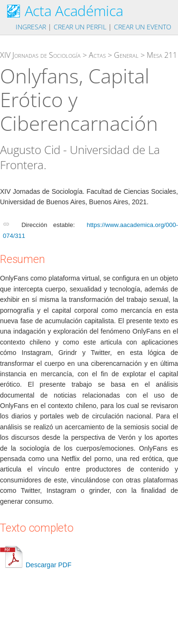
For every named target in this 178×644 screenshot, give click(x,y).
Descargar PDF (36, 565)
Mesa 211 (162, 55)
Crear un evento (143, 27)
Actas (97, 55)
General (126, 55)
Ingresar (31, 27)
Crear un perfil (80, 27)
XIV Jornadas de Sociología (40, 55)
